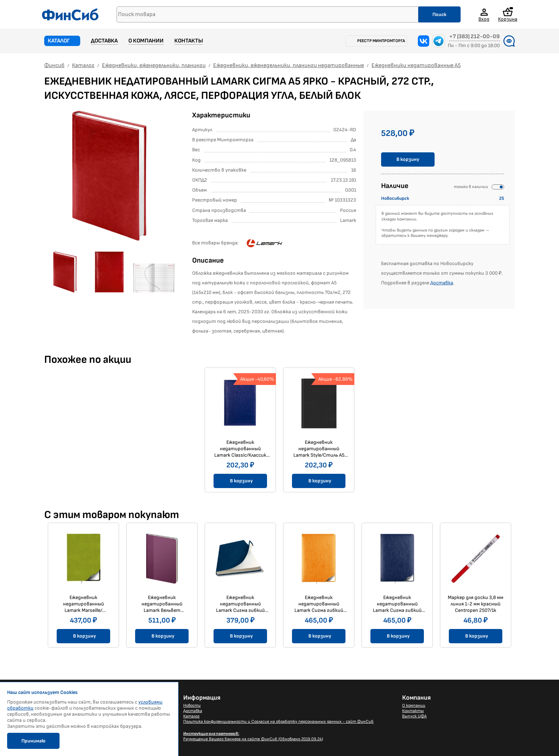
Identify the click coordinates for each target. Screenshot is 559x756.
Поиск (439, 14)
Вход (484, 19)
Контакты (189, 41)
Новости (192, 706)
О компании (146, 41)
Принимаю (33, 741)
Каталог (59, 41)
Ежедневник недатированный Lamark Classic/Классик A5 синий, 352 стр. (240, 449)
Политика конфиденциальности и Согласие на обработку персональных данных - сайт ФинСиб (278, 722)
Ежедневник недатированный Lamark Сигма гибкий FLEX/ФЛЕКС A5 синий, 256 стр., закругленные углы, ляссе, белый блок (397, 604)
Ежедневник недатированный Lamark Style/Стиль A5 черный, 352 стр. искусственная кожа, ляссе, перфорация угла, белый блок (319, 449)
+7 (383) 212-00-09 (475, 37)
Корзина (508, 14)
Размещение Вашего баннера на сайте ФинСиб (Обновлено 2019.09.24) (253, 736)
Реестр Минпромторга (381, 41)
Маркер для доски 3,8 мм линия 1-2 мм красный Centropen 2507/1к (476, 604)
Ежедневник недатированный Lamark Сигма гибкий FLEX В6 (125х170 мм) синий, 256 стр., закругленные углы (240, 604)
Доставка (104, 41)
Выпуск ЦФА (414, 716)
